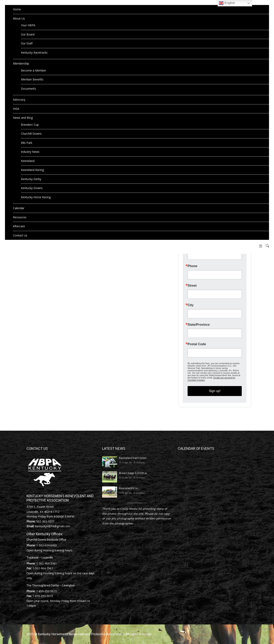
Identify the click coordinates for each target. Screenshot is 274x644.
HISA (16, 109)
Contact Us (20, 235)
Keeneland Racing (32, 170)
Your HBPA (28, 25)
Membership (21, 63)
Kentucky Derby (31, 179)
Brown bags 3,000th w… (134, 473)
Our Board (28, 34)
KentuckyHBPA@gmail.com (52, 526)
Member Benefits (32, 79)
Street (192, 286)
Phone (192, 266)
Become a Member (33, 70)
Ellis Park (27, 143)
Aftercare (19, 226)
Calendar (19, 208)
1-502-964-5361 (46, 563)
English (227, 3)
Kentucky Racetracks (34, 52)
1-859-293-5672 (46, 591)
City (191, 305)
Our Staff (27, 43)
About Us (19, 18)
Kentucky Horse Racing (36, 197)
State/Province (199, 325)
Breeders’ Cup (30, 125)
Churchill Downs (31, 134)
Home (17, 9)
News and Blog (23, 118)
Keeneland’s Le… (129, 488)
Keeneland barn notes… (134, 458)
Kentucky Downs (32, 188)
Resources (20, 217)
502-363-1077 (45, 521)
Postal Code (197, 344)
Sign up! (215, 391)
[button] (259, 246)
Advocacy (19, 99)
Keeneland (28, 161)
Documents (28, 89)
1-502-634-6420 (46, 545)
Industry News (30, 152)
